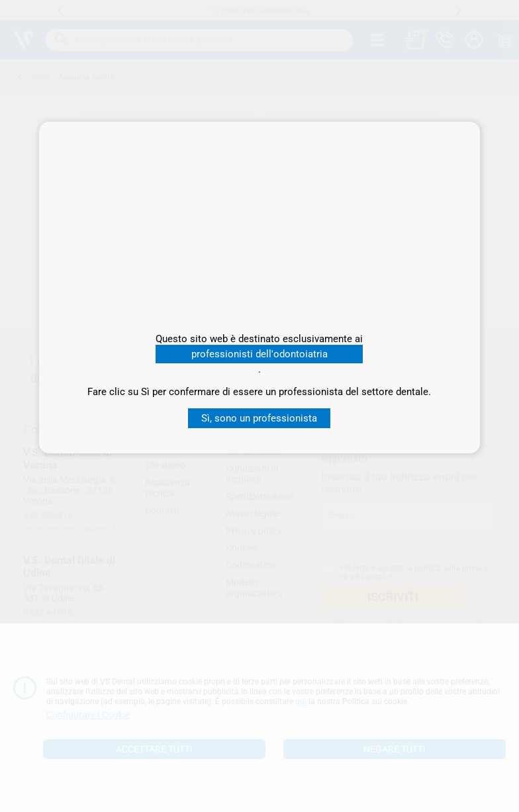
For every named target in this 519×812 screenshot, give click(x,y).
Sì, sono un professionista (259, 418)
